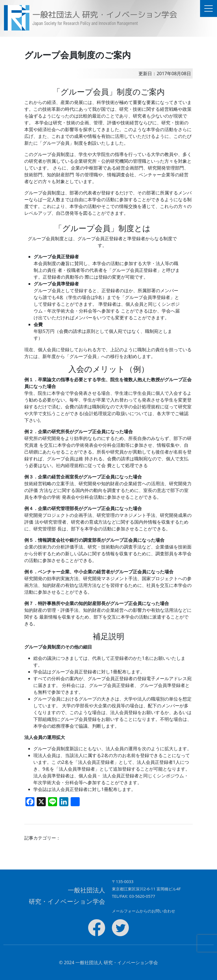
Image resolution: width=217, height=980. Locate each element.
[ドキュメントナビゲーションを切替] (209, 8)
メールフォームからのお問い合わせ (144, 911)
